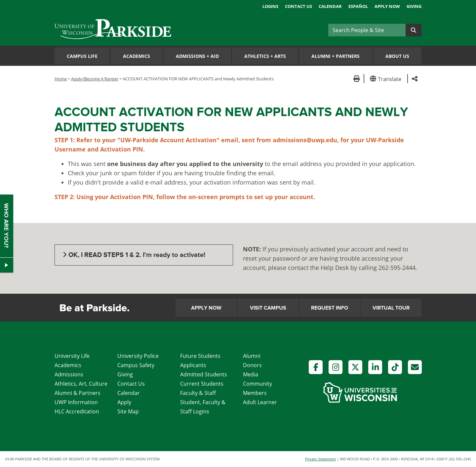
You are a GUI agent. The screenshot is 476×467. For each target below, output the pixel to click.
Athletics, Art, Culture (81, 384)
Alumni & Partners (78, 393)
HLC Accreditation (77, 411)
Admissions (69, 374)
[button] (387, 79)
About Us (397, 56)
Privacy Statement (320, 459)
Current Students (202, 384)
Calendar (330, 6)
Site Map (128, 411)
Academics (137, 56)
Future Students (200, 356)
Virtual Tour (391, 308)
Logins (270, 6)
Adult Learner (260, 402)
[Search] (367, 30)
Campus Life (82, 56)
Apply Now (387, 6)
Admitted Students (204, 374)
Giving (414, 6)
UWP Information (76, 402)
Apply (124, 402)
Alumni (252, 356)
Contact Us (298, 6)
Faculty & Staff (198, 393)
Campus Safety (136, 365)
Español (358, 6)
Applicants (193, 365)
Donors (252, 365)
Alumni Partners (336, 56)
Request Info (330, 308)
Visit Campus (268, 308)
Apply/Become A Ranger (95, 79)
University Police (138, 356)
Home (61, 79)
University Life (72, 356)
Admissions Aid (197, 56)
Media (251, 374)
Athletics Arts (265, 56)
